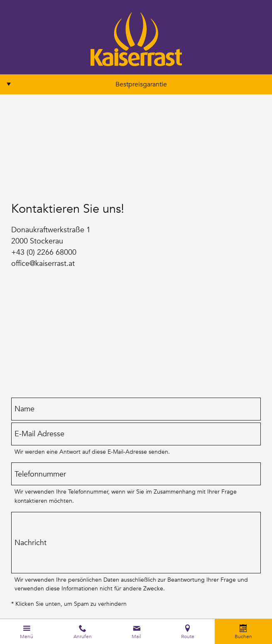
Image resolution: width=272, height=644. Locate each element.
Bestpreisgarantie (141, 84)
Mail (136, 636)
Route (188, 636)
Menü (27, 636)
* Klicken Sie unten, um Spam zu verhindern (69, 604)
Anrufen (83, 636)
